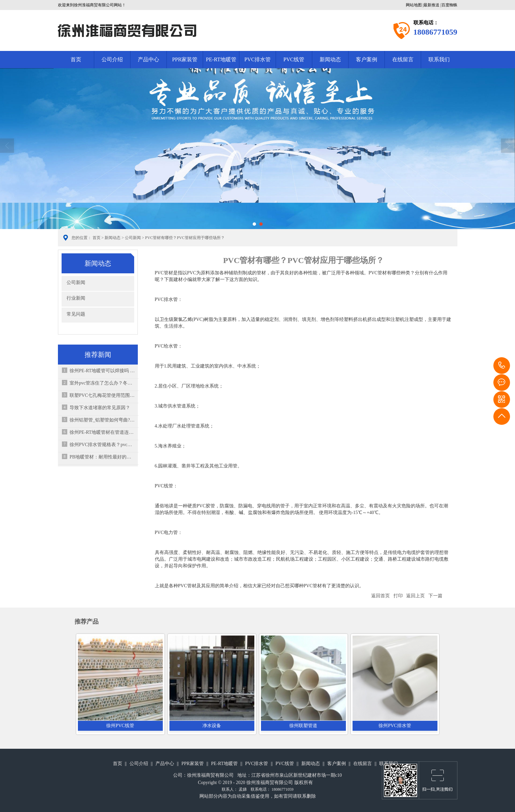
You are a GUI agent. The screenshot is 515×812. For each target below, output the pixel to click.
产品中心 (148, 59)
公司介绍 (112, 59)
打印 (398, 596)
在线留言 (403, 59)
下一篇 (435, 596)
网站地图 (414, 5)
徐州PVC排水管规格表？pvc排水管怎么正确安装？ (102, 445)
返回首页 (381, 596)
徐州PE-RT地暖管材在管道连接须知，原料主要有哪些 (102, 432)
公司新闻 (133, 238)
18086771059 (502, 366)
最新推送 (431, 5)
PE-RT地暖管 (221, 59)
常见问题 (76, 314)
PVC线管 (294, 59)
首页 (76, 59)
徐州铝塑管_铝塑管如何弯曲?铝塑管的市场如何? (102, 420)
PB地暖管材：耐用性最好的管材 (102, 457)
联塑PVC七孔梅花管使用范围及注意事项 (102, 395)
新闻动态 (330, 59)
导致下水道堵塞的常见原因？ (100, 408)
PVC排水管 (257, 59)
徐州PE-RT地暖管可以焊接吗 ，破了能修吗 (102, 371)
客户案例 (367, 59)
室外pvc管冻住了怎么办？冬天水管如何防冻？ (102, 383)
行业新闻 (76, 298)
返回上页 (415, 596)
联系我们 (439, 59)
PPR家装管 (185, 59)
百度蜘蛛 (449, 5)
